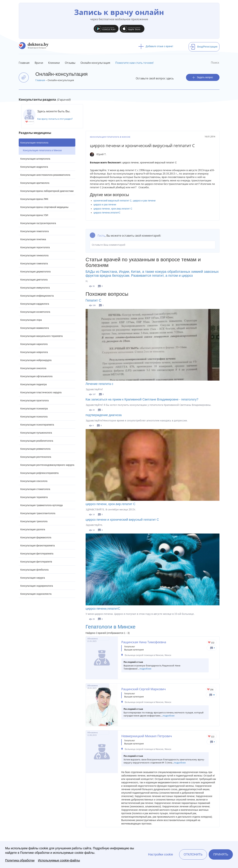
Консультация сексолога (34, 481)
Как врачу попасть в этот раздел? (55, 119)
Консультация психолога (34, 417)
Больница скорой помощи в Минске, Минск (148, 655)
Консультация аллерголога (35, 159)
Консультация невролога (34, 352)
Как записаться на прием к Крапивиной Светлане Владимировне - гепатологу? (142, 399)
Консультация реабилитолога (37, 441)
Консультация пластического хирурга (41, 392)
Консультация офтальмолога (36, 376)
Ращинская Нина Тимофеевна (144, 642)
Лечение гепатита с (100, 384)
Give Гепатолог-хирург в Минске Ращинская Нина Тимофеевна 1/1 (209, 643)
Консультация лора (31, 320)
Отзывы (70, 63)
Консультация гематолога (35, 231)
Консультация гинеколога (34, 255)
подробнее (145, 669)
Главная (24, 63)
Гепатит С (94, 300)
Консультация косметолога (35, 312)
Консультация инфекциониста (37, 296)
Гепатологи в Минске (111, 627)
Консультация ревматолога (35, 449)
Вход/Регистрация (204, 47)
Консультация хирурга (33, 578)
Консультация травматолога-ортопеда (42, 505)
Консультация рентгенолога (36, 457)
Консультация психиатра (34, 409)
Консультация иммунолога (35, 288)
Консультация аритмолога (35, 183)
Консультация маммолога (35, 328)
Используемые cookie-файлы (59, 860)
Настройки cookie (161, 854)
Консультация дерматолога (36, 272)
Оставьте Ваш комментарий (153, 245)
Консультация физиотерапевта (38, 546)
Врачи (39, 63)
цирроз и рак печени (105, 205)
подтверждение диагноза (104, 415)
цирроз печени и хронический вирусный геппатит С (122, 520)
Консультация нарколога (34, 344)
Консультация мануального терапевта (42, 336)
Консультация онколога (33, 368)
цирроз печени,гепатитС (107, 213)
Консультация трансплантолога (38, 513)
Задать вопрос (203, 77)
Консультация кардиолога (35, 304)
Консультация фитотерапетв (36, 562)
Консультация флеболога (34, 570)
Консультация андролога (34, 167)
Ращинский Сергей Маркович (144, 689)
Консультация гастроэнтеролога (38, 223)
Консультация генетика (33, 239)
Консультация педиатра (34, 384)
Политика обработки (20, 860)
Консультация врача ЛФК (34, 199)
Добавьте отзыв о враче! (156, 46)
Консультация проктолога (35, 400)
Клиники (54, 63)
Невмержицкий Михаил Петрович (147, 736)
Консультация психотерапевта (37, 425)
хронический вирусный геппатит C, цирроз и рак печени (125, 201)
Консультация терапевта (34, 497)
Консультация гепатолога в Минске (42, 150)
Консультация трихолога (34, 521)
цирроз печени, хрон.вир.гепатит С (113, 209)
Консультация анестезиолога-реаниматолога (45, 175)
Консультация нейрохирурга (36, 360)
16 (214, 695)
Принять (221, 854)
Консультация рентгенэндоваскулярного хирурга (47, 465)
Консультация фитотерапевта (37, 554)
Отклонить (193, 854)
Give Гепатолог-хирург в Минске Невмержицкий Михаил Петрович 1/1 (209, 737)
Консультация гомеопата (34, 264)
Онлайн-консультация (95, 63)
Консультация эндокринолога (37, 586)
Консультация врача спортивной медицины (44, 207)
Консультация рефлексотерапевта (40, 473)
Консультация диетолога (34, 280)
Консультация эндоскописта (36, 594)
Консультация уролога (33, 529)
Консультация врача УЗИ (34, 215)
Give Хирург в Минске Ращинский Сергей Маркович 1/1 (209, 690)
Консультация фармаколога (36, 537)
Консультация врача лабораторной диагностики (47, 191)
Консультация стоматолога (35, 489)
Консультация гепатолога (34, 143)
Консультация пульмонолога (36, 433)
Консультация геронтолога (35, 247)
